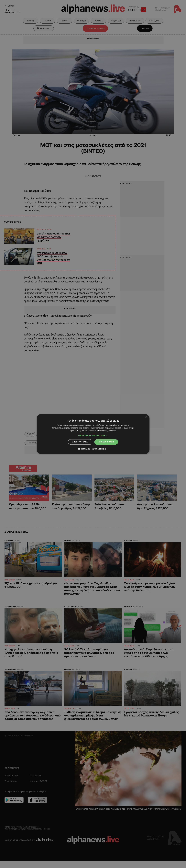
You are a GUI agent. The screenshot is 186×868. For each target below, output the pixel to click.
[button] (93, 436)
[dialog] (93, 434)
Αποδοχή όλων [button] (106, 442)
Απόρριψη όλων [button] (80, 442)
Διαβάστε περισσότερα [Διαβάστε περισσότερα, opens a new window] (107, 431)
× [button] (146, 417)
